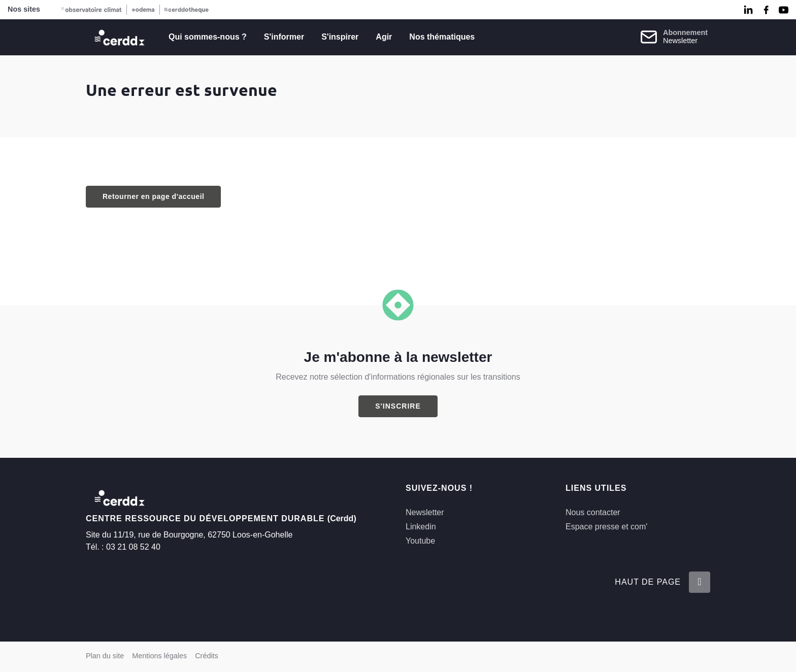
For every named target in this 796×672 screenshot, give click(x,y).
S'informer (284, 37)
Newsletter (425, 512)
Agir (384, 37)
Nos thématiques (442, 37)
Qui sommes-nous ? (208, 37)
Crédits (207, 656)
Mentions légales (159, 656)
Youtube (420, 541)
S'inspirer (340, 37)
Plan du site (105, 656)
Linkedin (421, 527)
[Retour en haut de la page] (700, 582)
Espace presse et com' (606, 527)
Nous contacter (593, 512)
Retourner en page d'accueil (153, 196)
